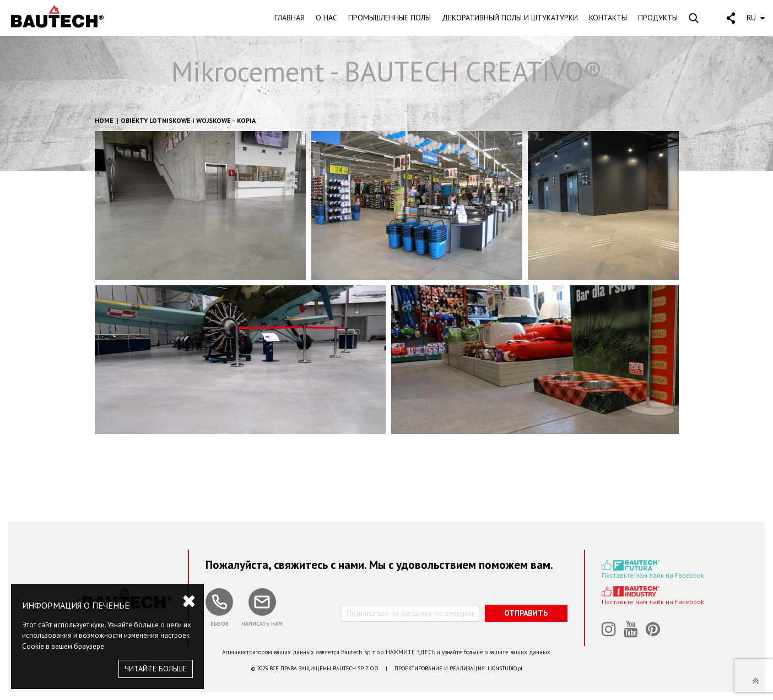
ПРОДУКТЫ (658, 18)
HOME (104, 120)
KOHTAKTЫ (608, 18)
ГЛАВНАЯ (290, 18)
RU (756, 18)
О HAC (326, 18)
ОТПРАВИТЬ (526, 613)
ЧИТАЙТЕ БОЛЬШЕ (156, 669)
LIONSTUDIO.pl (505, 668)
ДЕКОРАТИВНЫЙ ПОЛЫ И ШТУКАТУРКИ (510, 18)
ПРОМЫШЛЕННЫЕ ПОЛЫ (390, 18)
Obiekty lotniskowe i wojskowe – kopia (188, 120)
